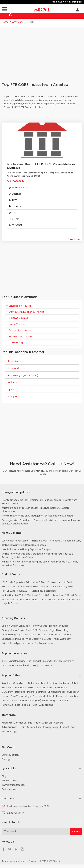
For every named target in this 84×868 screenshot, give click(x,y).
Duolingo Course (44, 643)
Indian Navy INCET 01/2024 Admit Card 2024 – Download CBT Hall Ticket (42, 595)
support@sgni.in (16, 813)
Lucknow (64, 683)
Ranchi (64, 701)
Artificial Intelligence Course (17, 643)
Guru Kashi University (13, 661)
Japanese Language (13, 639)
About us (7, 723)
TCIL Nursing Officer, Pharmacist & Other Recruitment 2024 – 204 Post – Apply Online (41, 601)
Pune (35, 705)
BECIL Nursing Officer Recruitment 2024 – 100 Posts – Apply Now (37, 587)
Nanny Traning (10, 780)
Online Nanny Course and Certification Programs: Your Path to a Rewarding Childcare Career (38, 555)
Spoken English (20, 188)
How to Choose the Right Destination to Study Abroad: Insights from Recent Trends (40, 502)
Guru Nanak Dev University (16, 665)
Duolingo (17, 194)
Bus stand (13, 368)
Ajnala (11, 390)
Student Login (68, 727)
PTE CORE (17, 225)
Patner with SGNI (43, 723)
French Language (59, 626)
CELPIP (15, 219)
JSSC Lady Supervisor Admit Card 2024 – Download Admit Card (37, 582)
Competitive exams (20, 330)
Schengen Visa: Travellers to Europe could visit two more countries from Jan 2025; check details (42, 522)
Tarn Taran (17, 696)
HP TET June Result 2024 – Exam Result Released (29, 591)
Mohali (75, 683)
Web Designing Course (39, 639)
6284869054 (17, 181)
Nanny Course (40, 626)
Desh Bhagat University (40, 661)
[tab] (42, 306)
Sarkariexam (9, 789)
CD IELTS (16, 206)
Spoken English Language (16, 626)
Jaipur (5, 696)
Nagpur (54, 701)
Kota (18, 705)
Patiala (26, 705)
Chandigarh (20, 683)
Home (5, 22)
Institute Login (10, 731)
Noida (31, 688)
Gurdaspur (73, 692)
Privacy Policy (51, 727)
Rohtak (51, 696)
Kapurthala (62, 696)
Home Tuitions (17, 324)
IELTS (14, 200)
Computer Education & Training (27, 312)
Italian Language (64, 635)
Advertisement (10, 727)
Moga (28, 696)
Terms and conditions (13, 861)
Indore (31, 692)
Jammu (40, 688)
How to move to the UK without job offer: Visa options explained (37, 516)
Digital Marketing (59, 630)
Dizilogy (6, 759)
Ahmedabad (61, 688)
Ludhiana (20, 692)
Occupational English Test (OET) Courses (25, 630)
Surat (50, 688)
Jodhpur (75, 696)
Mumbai (40, 683)
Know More (74, 239)
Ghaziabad (39, 696)
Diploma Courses (18, 318)
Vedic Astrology (62, 639)
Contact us (20, 723)
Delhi (31, 683)
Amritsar (17, 22)
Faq (30, 723)
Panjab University (42, 665)
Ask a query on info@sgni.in (67, 2)
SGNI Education (10, 755)
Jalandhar (52, 683)
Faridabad (20, 688)
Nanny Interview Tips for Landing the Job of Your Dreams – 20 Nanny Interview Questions (40, 563)
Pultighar (13, 397)
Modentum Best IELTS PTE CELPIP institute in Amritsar (41, 166)
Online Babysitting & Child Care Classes (24, 545)
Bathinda (41, 692)
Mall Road (13, 382)
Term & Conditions (31, 727)
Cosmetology (16, 342)
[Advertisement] (43, 54)
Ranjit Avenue (15, 361)
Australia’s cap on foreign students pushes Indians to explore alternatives (36, 510)
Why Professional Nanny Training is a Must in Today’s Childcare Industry (42, 541)
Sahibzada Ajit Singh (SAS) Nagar (30, 701)
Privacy (32, 861)
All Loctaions (46, 705)
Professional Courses (20, 336)
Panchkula (8, 705)
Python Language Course (16, 635)
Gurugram (8, 692)
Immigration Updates (14, 785)
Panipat (6, 701)
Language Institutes (20, 306)
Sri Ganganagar (57, 692)
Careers (59, 723)
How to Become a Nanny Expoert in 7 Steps (26, 549)
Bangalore (7, 688)
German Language (42, 635)
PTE (14, 213)
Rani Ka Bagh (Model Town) (23, 375)
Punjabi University (64, 661)
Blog (4, 776)
